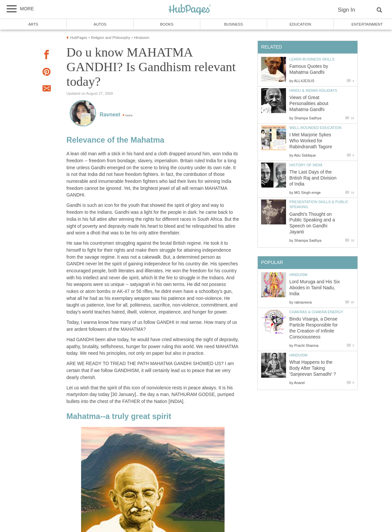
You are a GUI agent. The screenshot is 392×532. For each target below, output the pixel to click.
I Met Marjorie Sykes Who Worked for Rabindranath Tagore (311, 141)
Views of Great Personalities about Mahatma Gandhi (309, 104)
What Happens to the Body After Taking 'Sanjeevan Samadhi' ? (313, 368)
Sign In (346, 10)
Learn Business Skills (312, 59)
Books (167, 24)
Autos (100, 24)
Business (234, 24)
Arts (33, 24)
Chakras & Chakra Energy (316, 312)
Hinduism (298, 275)
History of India (306, 165)
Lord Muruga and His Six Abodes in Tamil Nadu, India (315, 288)
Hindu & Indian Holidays (313, 90)
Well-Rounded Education (315, 128)
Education (300, 24)
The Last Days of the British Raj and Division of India (313, 178)
